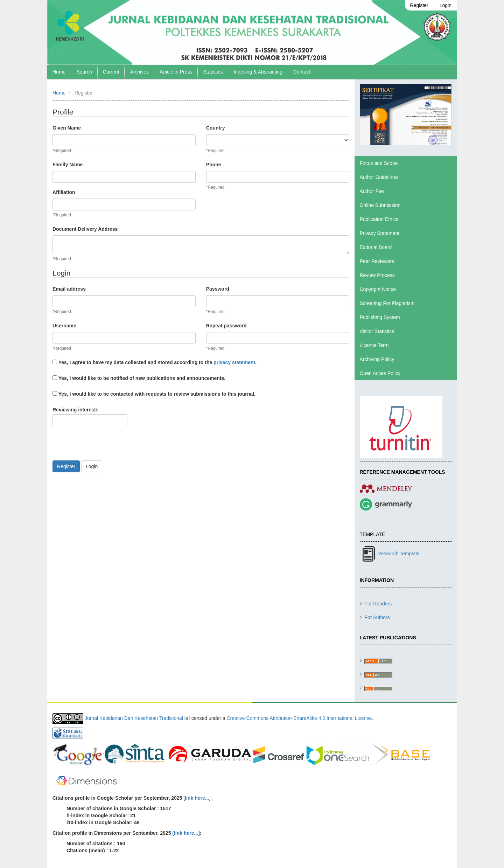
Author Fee (372, 191)
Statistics (213, 72)
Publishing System (380, 317)
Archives (139, 72)
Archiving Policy (377, 359)
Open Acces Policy (380, 373)
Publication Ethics (379, 219)
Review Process (377, 275)
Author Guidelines (379, 177)
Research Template (399, 554)
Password (218, 289)
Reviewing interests (90, 416)
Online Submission (380, 205)
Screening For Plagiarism (387, 303)
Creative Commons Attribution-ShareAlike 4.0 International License (299, 718)
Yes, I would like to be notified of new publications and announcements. (139, 378)
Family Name (68, 165)
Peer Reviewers (377, 261)
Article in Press (176, 72)
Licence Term (374, 345)
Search (84, 72)
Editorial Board (376, 247)
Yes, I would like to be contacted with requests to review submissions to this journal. (154, 394)
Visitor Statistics (377, 331)
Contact (302, 72)
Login (446, 5)
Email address (69, 289)
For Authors (377, 617)
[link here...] (186, 833)
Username (64, 326)
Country (216, 128)
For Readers (378, 604)
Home (59, 72)
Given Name (67, 128)
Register (419, 5)
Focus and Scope (379, 163)
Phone (214, 165)
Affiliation (64, 192)
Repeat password (226, 326)
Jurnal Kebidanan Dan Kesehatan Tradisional (134, 718)
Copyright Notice (378, 289)
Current (111, 72)
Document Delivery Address (85, 229)
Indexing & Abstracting (258, 72)
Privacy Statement (380, 233)
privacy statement (234, 362)
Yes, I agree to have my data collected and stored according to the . (155, 362)
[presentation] (106, 447)
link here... (197, 798)
